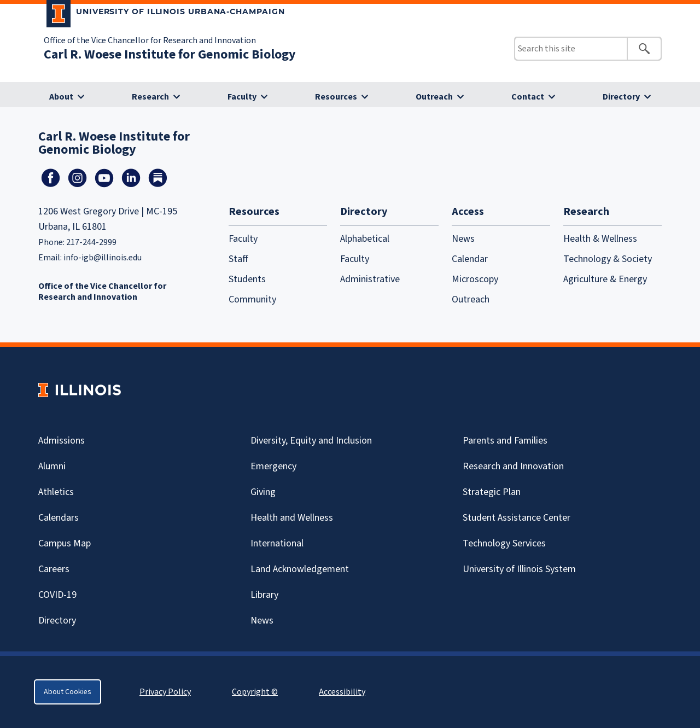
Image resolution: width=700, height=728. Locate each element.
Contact (528, 97)
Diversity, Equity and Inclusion (311, 441)
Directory (621, 97)
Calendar (470, 259)
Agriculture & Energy (605, 279)
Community (252, 299)
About (61, 97)
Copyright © (255, 692)
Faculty (242, 97)
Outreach (434, 97)
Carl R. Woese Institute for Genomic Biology (170, 54)
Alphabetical (365, 239)
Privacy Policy (165, 692)
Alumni (52, 466)
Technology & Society (608, 259)
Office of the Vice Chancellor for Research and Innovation (150, 40)
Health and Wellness (292, 518)
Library (264, 595)
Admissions (62, 441)
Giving (263, 492)
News (463, 239)
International (277, 543)
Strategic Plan (492, 492)
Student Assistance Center (517, 518)
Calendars (59, 518)
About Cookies (68, 692)
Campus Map (65, 543)
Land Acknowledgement (300, 569)
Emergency (273, 466)
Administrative (370, 279)
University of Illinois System (519, 569)
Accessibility (342, 692)
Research (150, 97)
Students (247, 279)
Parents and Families (505, 441)
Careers (54, 569)
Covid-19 (57, 595)
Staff (238, 259)
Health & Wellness (600, 239)
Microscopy (475, 279)
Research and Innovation (513, 466)
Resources (336, 97)
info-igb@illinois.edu (103, 258)
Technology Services (504, 543)
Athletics (56, 492)
